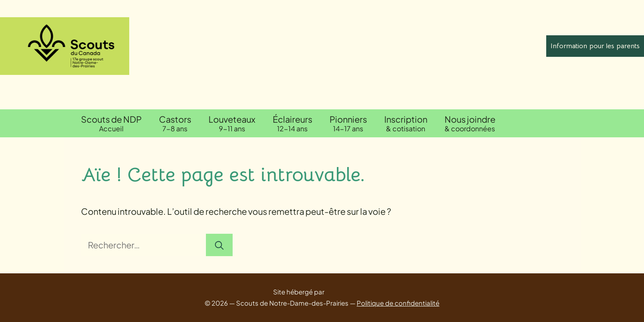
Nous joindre (470, 123)
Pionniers (348, 123)
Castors (175, 123)
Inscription (406, 123)
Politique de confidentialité (398, 303)
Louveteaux (232, 123)
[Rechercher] (219, 245)
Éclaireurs (292, 123)
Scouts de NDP (111, 123)
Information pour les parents (595, 46)
